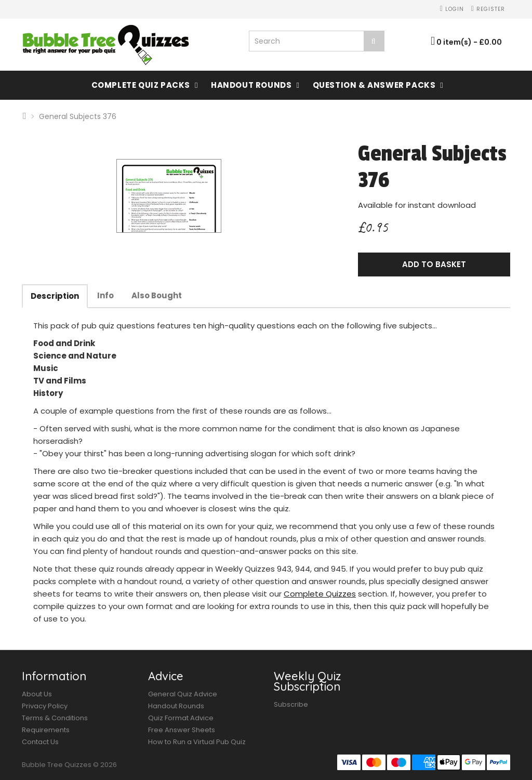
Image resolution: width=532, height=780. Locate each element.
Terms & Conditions (55, 718)
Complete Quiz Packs (141, 85)
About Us (37, 694)
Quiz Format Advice (181, 718)
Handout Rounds (251, 85)
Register (488, 9)
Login (452, 9)
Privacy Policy (45, 706)
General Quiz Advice (183, 694)
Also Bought (157, 295)
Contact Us (40, 742)
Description (55, 296)
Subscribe (291, 704)
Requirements (46, 730)
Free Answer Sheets (182, 730)
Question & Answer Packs (374, 85)
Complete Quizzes (320, 594)
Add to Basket (434, 264)
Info (105, 295)
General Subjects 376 (78, 116)
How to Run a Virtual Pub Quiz (197, 742)
